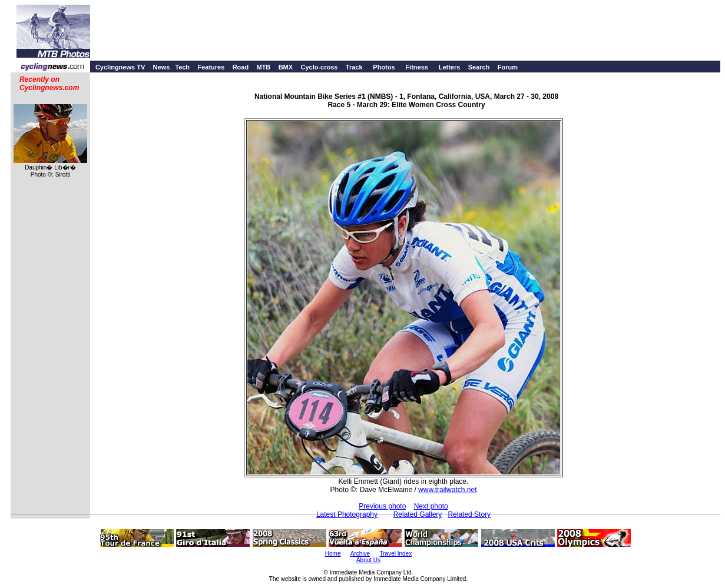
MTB (263, 67)
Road (241, 67)
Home (333, 554)
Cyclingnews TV (120, 67)
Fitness (417, 67)
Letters (450, 67)
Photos (384, 67)
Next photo (431, 506)
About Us (368, 560)
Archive (360, 554)
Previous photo (382, 506)
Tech (182, 67)
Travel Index (396, 554)
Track (354, 67)
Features (211, 67)
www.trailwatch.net (447, 490)
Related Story (469, 514)
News (162, 67)
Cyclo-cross (319, 67)
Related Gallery (418, 514)
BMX (286, 67)
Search (479, 67)
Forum (508, 67)
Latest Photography (347, 514)
